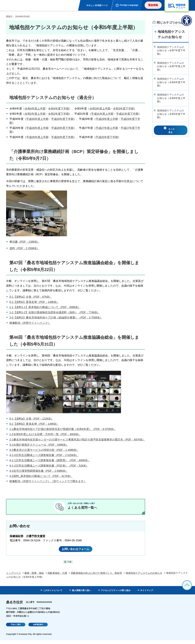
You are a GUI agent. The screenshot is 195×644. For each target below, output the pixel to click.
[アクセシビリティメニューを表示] (187, 21)
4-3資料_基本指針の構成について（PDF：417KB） (41, 476)
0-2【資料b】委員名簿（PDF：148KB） (34, 302)
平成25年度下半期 (107, 137)
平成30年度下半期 (62, 119)
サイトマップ (147, 594)
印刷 (69, 566)
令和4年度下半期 (58, 109)
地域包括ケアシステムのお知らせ (171, 34)
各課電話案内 (38, 629)
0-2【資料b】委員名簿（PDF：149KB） (34, 424)
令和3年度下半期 (123, 109)
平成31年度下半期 (127, 114)
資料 (12, 248)
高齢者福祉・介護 (57, 577)
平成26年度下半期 (62, 137)
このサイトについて (53, 594)
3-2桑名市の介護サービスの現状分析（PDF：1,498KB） (44, 450)
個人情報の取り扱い (82, 594)
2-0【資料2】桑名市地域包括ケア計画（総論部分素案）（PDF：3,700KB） (56, 318)
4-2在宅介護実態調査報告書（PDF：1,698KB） (39, 471)
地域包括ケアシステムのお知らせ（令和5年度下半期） (171, 114)
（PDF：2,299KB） (27, 248)
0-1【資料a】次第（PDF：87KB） (31, 297)
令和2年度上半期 (35, 114)
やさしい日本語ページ (97, 5)
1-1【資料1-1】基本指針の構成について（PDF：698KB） (45, 307)
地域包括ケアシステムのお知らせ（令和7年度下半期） (171, 50)
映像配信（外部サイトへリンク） (30, 323)
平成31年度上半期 (102, 114)
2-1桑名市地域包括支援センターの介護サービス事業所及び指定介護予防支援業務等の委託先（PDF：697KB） (77, 440)
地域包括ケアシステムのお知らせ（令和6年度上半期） (171, 98)
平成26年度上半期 (37, 137)
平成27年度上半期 (107, 128)
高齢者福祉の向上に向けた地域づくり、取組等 (96, 577)
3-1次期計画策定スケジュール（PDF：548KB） (39, 445)
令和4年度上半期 (35, 109)
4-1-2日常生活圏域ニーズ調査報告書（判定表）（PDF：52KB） (49, 466)
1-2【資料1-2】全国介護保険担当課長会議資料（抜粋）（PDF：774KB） (55, 312)
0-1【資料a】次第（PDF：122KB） (31, 419)
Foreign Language (129, 5)
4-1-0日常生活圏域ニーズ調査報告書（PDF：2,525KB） (44, 455)
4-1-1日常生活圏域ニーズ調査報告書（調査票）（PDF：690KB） (50, 460)
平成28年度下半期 (62, 128)
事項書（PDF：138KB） (25, 242)
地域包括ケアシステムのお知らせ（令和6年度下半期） (171, 82)
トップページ (13, 577)
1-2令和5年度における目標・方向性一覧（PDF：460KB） (45, 434)
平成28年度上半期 (37, 128)
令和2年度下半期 (58, 114)
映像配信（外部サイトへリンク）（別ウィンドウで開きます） (48, 481)
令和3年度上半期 (100, 109)
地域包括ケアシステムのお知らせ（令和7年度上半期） (171, 66)
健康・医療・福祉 (34, 577)
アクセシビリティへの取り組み (116, 594)
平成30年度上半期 (37, 119)
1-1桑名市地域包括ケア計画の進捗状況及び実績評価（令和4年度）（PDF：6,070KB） (63, 429)
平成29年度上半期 (107, 119)
